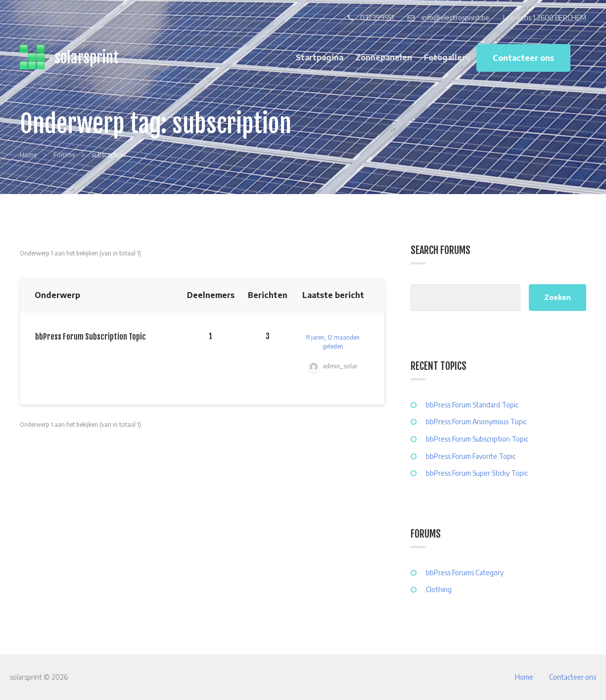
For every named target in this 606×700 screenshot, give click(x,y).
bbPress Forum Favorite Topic (471, 456)
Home (524, 677)
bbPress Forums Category (465, 573)
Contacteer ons (523, 58)
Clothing (439, 589)
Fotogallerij (447, 57)
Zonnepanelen (384, 57)
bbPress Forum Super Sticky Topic (477, 473)
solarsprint (87, 58)
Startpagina (320, 57)
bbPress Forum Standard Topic (472, 405)
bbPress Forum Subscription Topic (91, 337)
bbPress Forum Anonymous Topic (476, 422)
